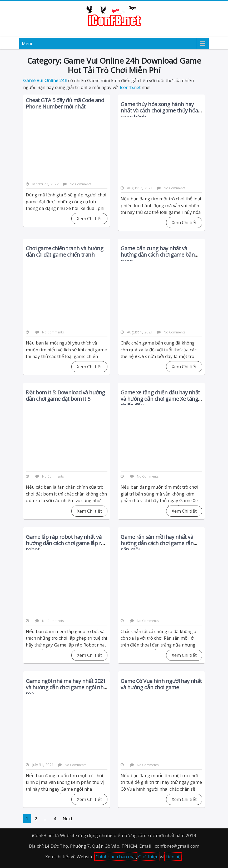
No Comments (53, 332)
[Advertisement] (67, 294)
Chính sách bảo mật (116, 857)
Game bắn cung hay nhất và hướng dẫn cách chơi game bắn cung (158, 255)
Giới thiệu (148, 857)
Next (68, 819)
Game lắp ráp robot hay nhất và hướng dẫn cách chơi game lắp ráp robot (66, 543)
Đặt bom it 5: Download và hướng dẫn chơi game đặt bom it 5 (65, 396)
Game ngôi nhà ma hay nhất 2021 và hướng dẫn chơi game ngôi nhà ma (66, 687)
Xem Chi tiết (184, 222)
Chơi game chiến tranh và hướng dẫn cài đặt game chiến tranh (65, 251)
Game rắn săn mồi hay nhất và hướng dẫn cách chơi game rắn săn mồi (157, 543)
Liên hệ (173, 857)
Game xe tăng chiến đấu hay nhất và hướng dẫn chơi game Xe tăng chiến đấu (160, 399)
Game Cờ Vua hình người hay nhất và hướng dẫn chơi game (161, 684)
